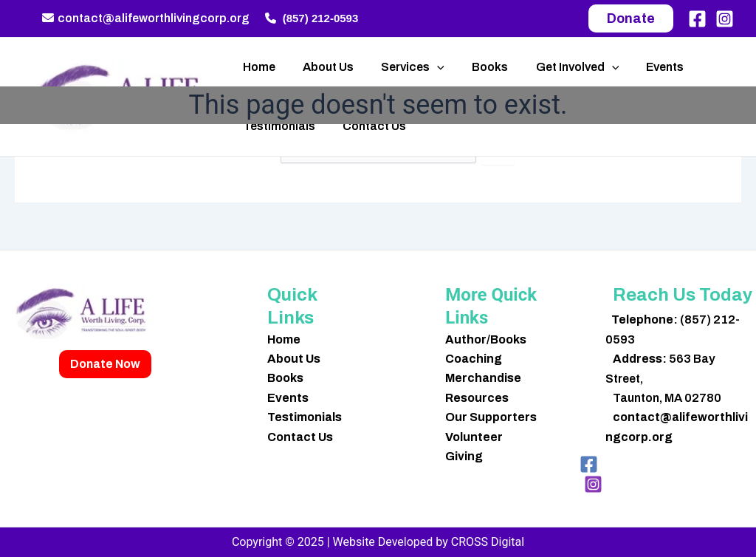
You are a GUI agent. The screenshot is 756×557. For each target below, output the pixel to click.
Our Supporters (491, 417)
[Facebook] (697, 19)
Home (257, 67)
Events (643, 67)
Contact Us (368, 126)
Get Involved (560, 67)
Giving (464, 456)
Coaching (474, 359)
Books (477, 67)
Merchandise (483, 378)
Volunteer (474, 437)
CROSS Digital (488, 542)
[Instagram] (725, 19)
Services (403, 67)
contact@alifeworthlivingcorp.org (146, 18)
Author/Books (486, 339)
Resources (477, 398)
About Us (322, 67)
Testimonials (277, 126)
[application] (427, 67)
